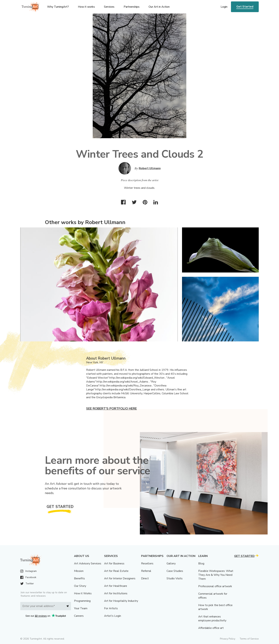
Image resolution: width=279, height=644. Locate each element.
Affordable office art (211, 628)
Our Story (80, 586)
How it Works (83, 593)
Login (224, 7)
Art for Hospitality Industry (121, 601)
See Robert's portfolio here (111, 409)
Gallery (171, 563)
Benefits (79, 578)
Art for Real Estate (116, 571)
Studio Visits (175, 578)
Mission (79, 571)
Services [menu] (109, 7)
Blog (201, 563)
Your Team (81, 608)
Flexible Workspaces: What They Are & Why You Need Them (216, 575)
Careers (79, 616)
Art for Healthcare (116, 586)
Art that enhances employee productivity (212, 619)
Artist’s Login (113, 616)
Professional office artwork (215, 586)
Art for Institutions (116, 593)
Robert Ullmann (150, 168)
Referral (146, 571)
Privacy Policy (228, 639)
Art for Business (114, 563)
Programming (82, 601)
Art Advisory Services (88, 563)
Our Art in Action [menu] (159, 7)
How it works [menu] (86, 7)
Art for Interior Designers (120, 578)
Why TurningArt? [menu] (58, 7)
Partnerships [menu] (132, 7)
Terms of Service (249, 639)
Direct (145, 578)
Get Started (245, 7)
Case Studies (175, 571)
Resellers (147, 563)
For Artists (111, 608)
